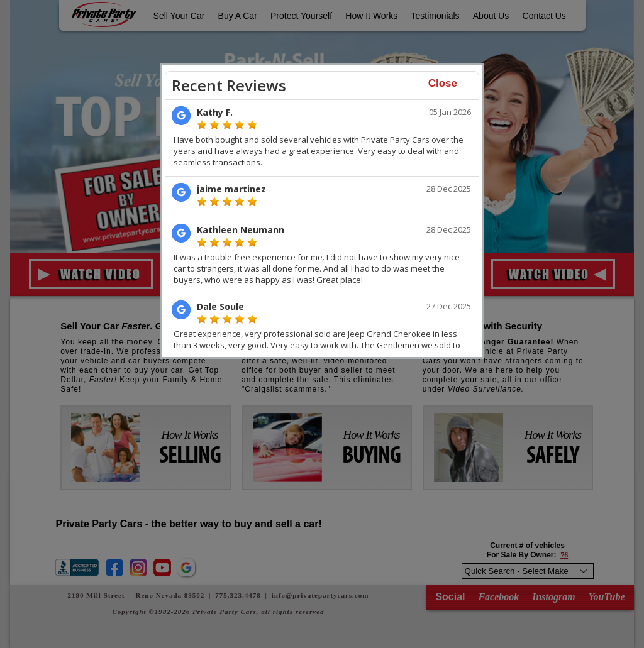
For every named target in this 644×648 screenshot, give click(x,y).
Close (443, 83)
